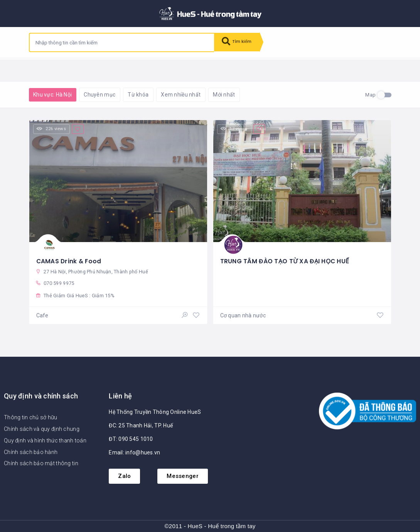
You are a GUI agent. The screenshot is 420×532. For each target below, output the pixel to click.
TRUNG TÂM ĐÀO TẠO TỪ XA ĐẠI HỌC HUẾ (286, 259)
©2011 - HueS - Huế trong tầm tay (210, 526)
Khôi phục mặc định (129, 70)
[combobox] (122, 42)
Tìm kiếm (240, 42)
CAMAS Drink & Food (70, 259)
